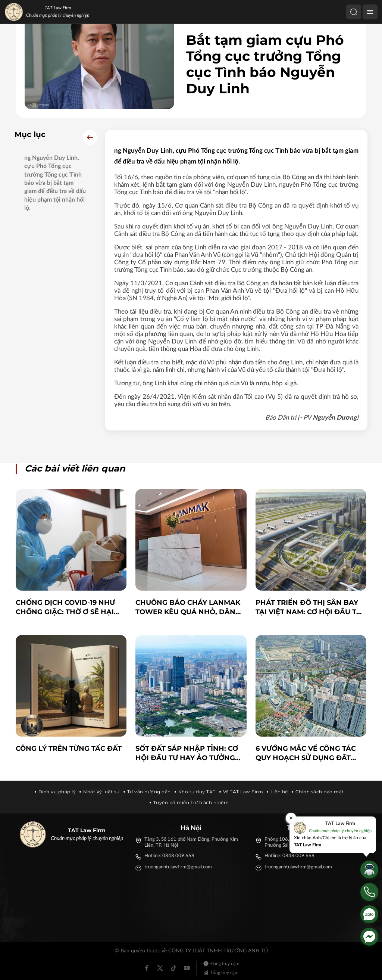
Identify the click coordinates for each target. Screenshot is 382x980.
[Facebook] (147, 968)
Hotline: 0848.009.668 (169, 856)
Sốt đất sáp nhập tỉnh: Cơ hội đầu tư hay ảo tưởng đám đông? (187, 754)
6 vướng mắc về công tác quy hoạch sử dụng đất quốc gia (306, 754)
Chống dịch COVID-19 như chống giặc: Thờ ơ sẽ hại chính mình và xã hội (65, 608)
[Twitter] (160, 968)
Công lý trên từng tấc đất (69, 749)
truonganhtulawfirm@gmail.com (178, 867)
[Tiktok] (173, 968)
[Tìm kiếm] (354, 12)
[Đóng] (291, 818)
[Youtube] (187, 968)
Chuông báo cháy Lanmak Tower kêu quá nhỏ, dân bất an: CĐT (188, 608)
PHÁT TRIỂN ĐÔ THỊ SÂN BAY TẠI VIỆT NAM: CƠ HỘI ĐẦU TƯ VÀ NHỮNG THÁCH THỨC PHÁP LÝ (311, 608)
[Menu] (370, 12)
